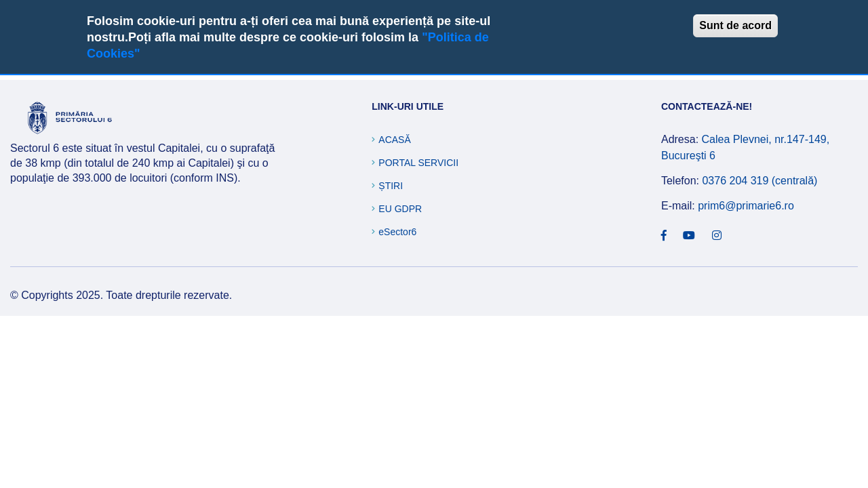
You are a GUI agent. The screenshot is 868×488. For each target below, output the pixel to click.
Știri (391, 186)
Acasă (394, 140)
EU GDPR (400, 209)
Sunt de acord (735, 25)
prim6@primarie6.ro (746, 206)
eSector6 (397, 232)
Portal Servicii (418, 163)
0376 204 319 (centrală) (759, 181)
